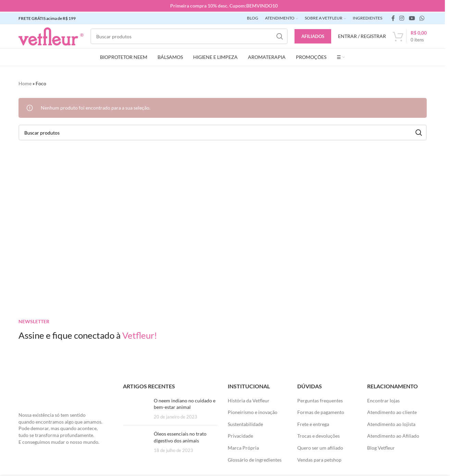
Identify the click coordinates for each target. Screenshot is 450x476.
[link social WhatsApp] (422, 17)
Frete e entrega (313, 423)
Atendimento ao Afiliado (393, 435)
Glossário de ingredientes (255, 459)
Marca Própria (243, 447)
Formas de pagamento (321, 411)
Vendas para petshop (319, 459)
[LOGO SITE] (51, 35)
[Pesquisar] (189, 36)
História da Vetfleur (249, 399)
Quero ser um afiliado (320, 447)
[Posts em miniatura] (136, 408)
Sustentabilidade (245, 423)
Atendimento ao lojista (391, 423)
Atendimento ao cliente (392, 411)
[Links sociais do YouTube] (412, 17)
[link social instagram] (402, 17)
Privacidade (240, 435)
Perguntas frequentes (320, 399)
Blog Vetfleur (381, 447)
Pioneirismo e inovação (253, 411)
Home (25, 83)
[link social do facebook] (393, 17)
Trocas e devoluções (318, 435)
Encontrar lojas (383, 399)
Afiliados (313, 35)
